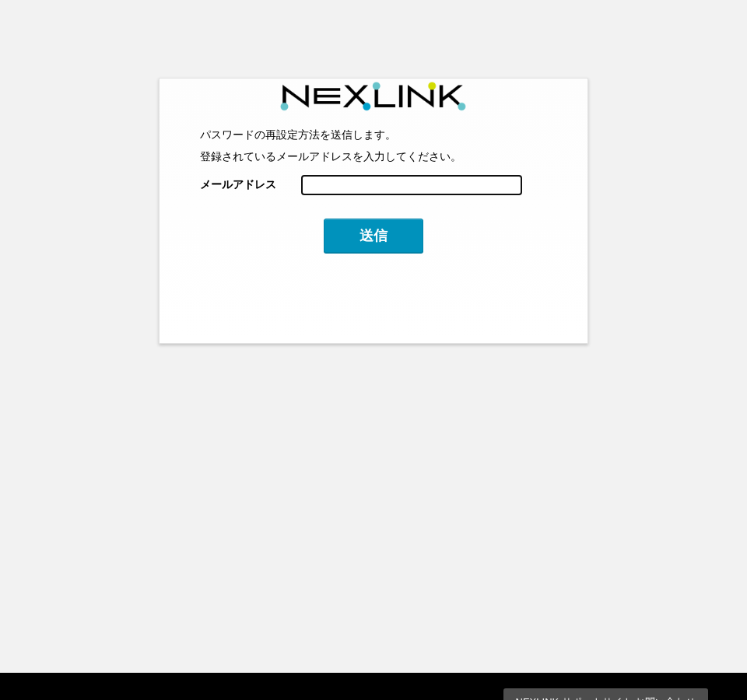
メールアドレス (238, 184)
